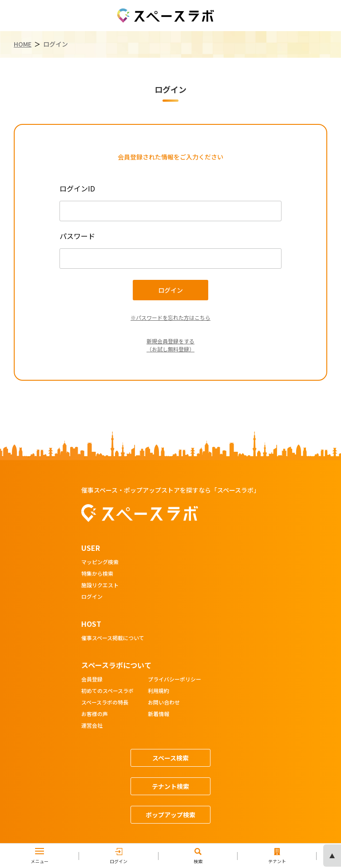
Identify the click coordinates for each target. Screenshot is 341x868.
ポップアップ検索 (170, 815)
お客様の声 (95, 714)
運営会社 (92, 726)
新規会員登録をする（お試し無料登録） (170, 345)
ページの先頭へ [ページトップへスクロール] (332, 856)
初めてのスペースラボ (107, 691)
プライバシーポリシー (174, 680)
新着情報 (159, 714)
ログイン (92, 597)
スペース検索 (170, 758)
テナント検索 (170, 786)
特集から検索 (97, 574)
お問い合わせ (164, 703)
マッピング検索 (100, 562)
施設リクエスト (100, 585)
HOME (23, 44)
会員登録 (92, 680)
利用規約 (159, 691)
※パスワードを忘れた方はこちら (170, 317)
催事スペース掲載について (113, 638)
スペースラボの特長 (105, 703)
